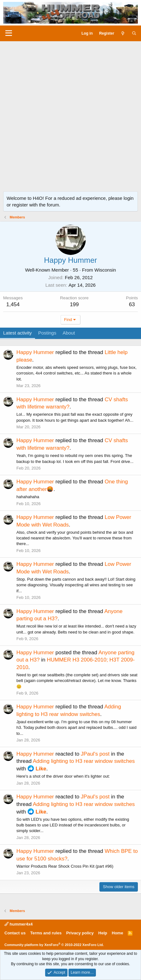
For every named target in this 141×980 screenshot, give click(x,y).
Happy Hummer (35, 352)
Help (103, 933)
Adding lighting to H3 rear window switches (84, 761)
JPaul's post (95, 754)
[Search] (134, 34)
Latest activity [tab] (18, 333)
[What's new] (123, 34)
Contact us (15, 933)
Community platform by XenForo (54, 945)
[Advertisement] (70, 115)
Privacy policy (80, 933)
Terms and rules (46, 933)
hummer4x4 (19, 924)
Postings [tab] (47, 333)
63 (132, 304)
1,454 (13, 304)
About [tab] (69, 333)
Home (117, 933)
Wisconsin (105, 270)
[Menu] (9, 33)
